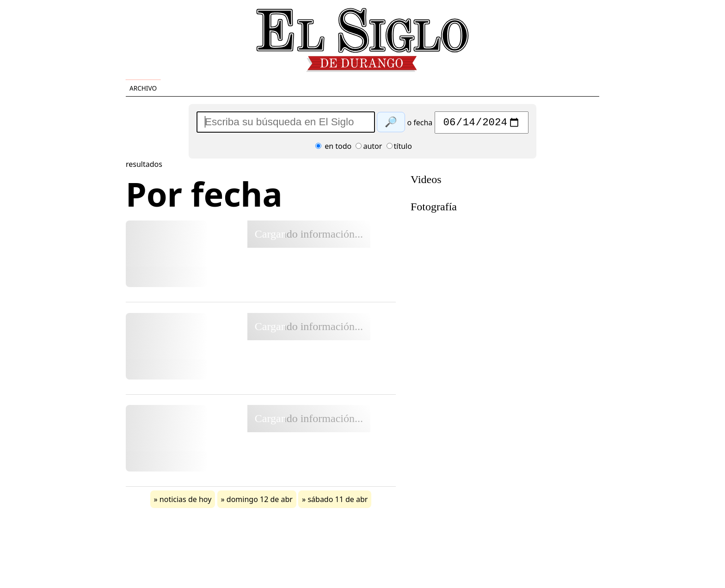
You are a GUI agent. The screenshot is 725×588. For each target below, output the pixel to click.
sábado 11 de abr (338, 502)
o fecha (420, 125)
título (399, 148)
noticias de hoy (186, 502)
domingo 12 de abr (260, 502)
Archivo (143, 88)
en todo (333, 148)
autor (369, 148)
